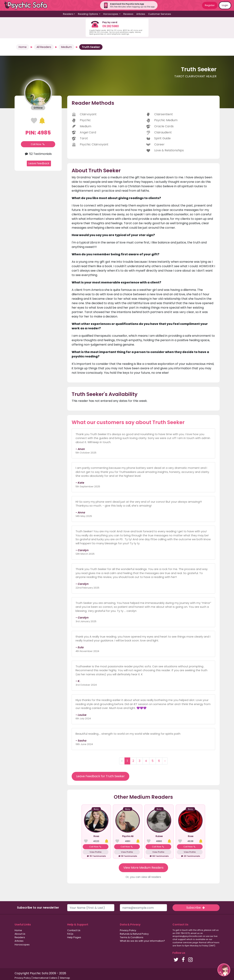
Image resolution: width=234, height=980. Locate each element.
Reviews (128, 14)
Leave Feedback (39, 163)
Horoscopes (22, 945)
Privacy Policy (128, 930)
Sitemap (65, 978)
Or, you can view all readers (143, 877)
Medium (66, 47)
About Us (20, 934)
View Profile (95, 852)
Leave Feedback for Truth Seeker (100, 776)
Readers (20, 937)
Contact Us (74, 930)
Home (23, 47)
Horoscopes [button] (111, 14)
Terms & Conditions (132, 937)
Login (225, 5)
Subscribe (196, 908)
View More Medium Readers (143, 868)
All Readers (44, 47)
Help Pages (74, 937)
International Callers (45, 978)
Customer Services (160, 14)
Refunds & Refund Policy (134, 934)
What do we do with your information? (142, 941)
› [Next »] (165, 761)
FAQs (70, 934)
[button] (224, 970)
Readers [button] (68, 14)
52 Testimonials (38, 154)
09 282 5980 (111, 26)
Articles (141, 14)
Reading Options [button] (88, 14)
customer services (182, 942)
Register (210, 5)
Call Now (38, 144)
